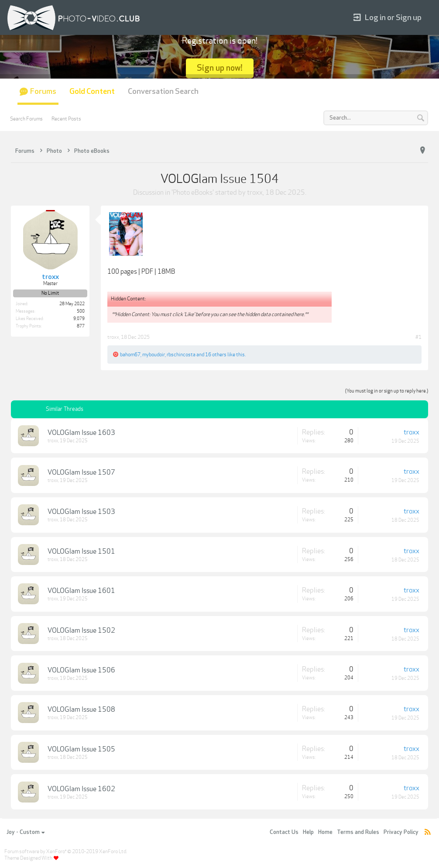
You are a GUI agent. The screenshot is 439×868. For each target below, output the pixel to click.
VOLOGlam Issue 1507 (81, 472)
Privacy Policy (401, 832)
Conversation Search (163, 91)
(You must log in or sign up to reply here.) (387, 391)
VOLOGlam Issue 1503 (81, 512)
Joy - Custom (26, 832)
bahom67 (130, 355)
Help (308, 832)
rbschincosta (181, 355)
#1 (418, 337)
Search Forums (26, 119)
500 (81, 311)
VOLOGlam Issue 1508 (81, 710)
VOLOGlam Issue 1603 (81, 433)
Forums (43, 91)
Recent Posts (66, 119)
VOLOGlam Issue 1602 (81, 789)
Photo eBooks (193, 193)
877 (81, 326)
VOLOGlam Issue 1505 (81, 749)
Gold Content (92, 91)
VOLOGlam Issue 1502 (81, 630)
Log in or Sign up (388, 18)
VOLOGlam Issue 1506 (81, 670)
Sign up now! (220, 68)
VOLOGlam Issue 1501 (81, 551)
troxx (255, 193)
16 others (216, 355)
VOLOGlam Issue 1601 (81, 591)
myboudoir (154, 355)
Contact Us (284, 832)
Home (325, 832)
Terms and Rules (358, 832)
